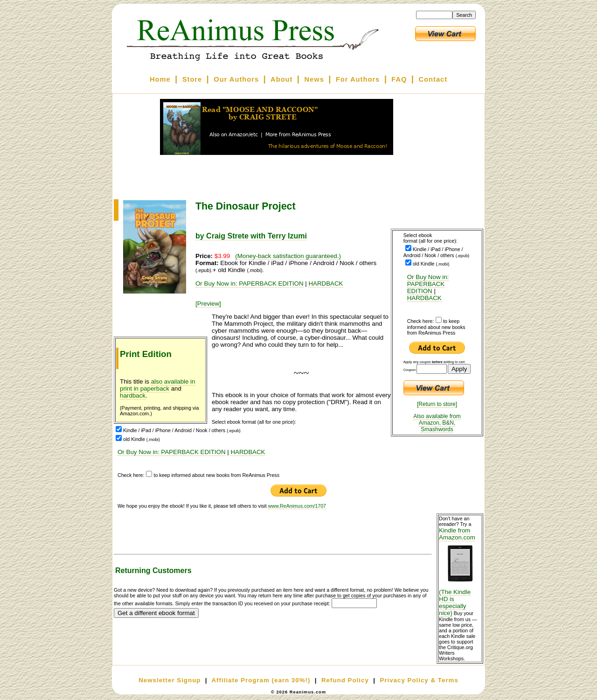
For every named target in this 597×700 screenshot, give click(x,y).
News (314, 79)
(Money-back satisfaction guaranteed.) (288, 256)
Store (192, 79)
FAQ (399, 79)
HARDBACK (424, 298)
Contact (433, 79)
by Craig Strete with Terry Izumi (251, 236)
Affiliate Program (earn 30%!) (261, 680)
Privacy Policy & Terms (419, 680)
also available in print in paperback (158, 385)
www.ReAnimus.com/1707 (297, 506)
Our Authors (236, 79)
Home (160, 79)
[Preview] (208, 304)
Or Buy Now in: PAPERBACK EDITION (428, 284)
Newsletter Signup (170, 680)
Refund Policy (345, 680)
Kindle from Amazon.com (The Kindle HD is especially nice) (460, 572)
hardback (133, 395)
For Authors (358, 79)
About (281, 79)
